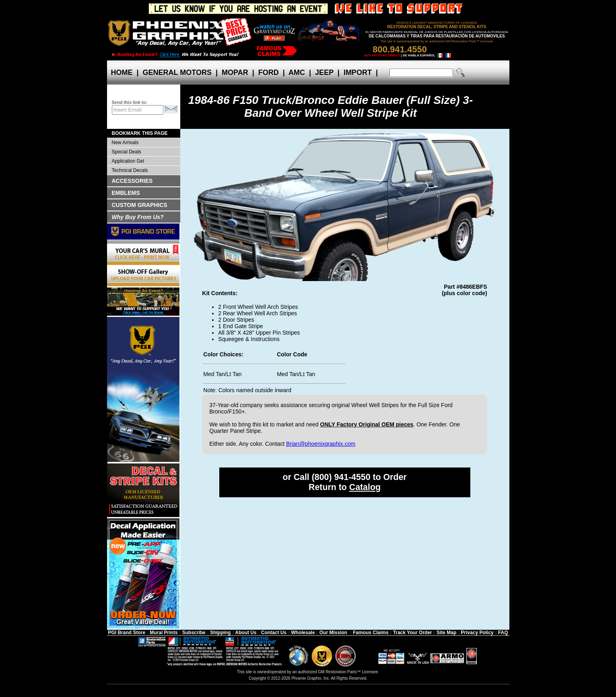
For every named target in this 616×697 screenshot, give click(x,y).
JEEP (324, 72)
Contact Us (274, 633)
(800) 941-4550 (341, 477)
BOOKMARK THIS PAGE (140, 133)
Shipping (220, 633)
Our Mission (333, 633)
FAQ (503, 633)
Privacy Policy (477, 633)
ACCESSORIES (132, 181)
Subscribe (194, 633)
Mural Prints (164, 633)
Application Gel (128, 161)
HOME (122, 72)
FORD (269, 72)
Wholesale (303, 633)
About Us (246, 633)
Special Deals (127, 152)
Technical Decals (130, 170)
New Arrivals (125, 143)
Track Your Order (413, 633)
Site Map (446, 633)
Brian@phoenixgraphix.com (321, 444)
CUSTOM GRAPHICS (140, 205)
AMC (297, 72)
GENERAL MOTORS (177, 72)
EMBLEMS (126, 193)
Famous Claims (371, 633)
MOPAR (235, 72)
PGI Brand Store (127, 633)
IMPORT (358, 72)
